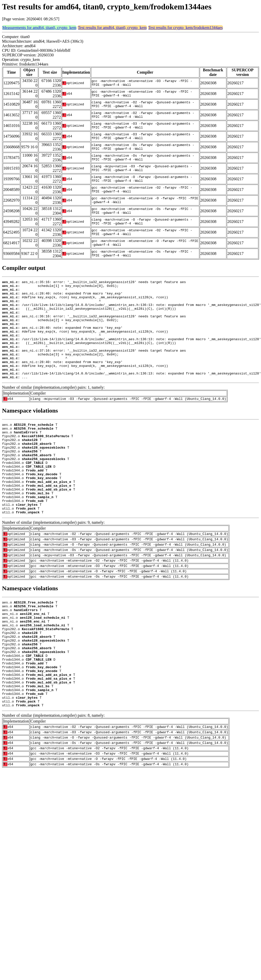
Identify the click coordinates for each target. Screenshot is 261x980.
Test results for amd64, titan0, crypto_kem (112, 28)
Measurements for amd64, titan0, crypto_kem (39, 28)
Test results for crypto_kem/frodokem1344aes (185, 28)
